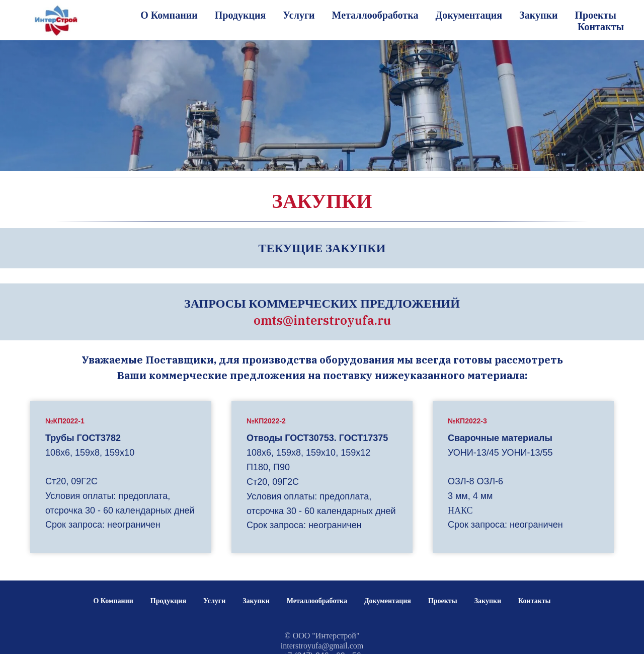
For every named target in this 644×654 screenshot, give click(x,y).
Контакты (601, 27)
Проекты (595, 15)
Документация (469, 15)
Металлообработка (375, 15)
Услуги (299, 15)
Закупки (538, 15)
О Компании (169, 15)
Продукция (240, 15)
